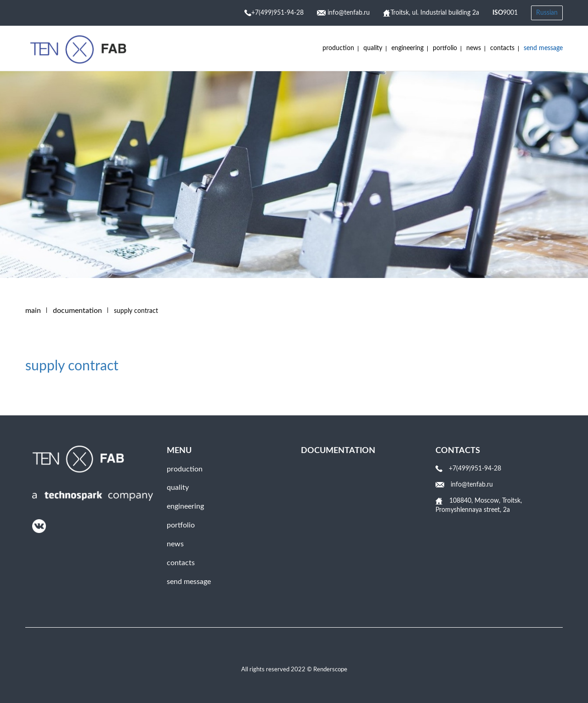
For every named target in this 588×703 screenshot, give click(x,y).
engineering (407, 48)
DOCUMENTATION (77, 311)
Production (338, 48)
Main (33, 311)
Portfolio (445, 48)
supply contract (72, 366)
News (474, 48)
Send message (543, 48)
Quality (373, 48)
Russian (547, 13)
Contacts (502, 48)
